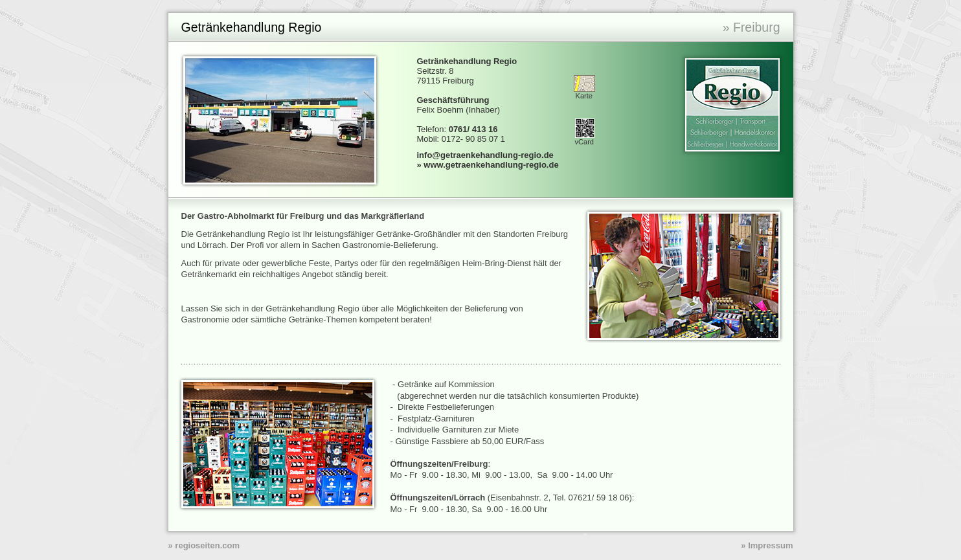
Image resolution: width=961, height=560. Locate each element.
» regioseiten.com (204, 545)
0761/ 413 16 (473, 129)
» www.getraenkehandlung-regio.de (488, 165)
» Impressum (767, 545)
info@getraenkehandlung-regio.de (485, 155)
